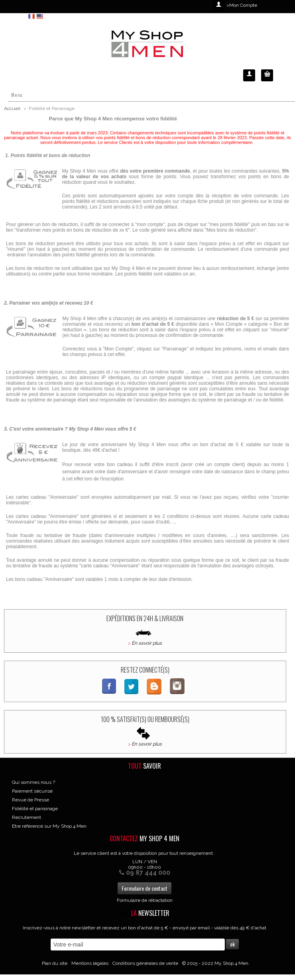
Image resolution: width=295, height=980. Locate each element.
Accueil (12, 108)
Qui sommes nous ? (33, 782)
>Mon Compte (242, 5)
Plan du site (55, 963)
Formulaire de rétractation (145, 900)
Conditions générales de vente (145, 963)
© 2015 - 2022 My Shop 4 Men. (216, 963)
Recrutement (27, 817)
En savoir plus (147, 643)
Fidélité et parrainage (35, 809)
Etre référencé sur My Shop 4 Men (49, 826)
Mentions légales (90, 963)
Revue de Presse (30, 800)
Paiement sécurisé (32, 791)
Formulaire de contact (145, 888)
